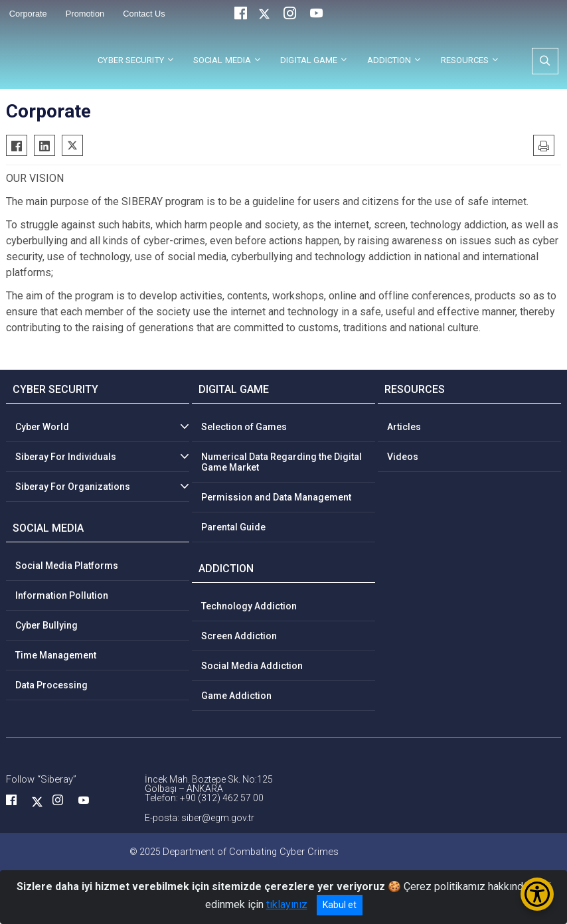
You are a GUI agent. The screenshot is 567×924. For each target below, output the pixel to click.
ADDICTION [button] (389, 60)
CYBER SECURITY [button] (130, 60)
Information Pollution (62, 595)
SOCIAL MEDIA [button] (222, 60)
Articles (404, 427)
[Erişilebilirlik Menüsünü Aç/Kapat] (537, 894)
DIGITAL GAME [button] (309, 60)
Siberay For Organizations (73, 487)
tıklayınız (287, 904)
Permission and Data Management (276, 497)
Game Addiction (236, 696)
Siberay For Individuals (66, 457)
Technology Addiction (249, 606)
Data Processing (51, 685)
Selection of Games (244, 427)
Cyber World (42, 427)
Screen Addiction (239, 636)
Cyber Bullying (46, 625)
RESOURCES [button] (465, 60)
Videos (403, 457)
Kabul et (340, 905)
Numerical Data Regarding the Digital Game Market (282, 462)
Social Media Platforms (67, 566)
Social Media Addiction (252, 666)
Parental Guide (233, 527)
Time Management (56, 655)
